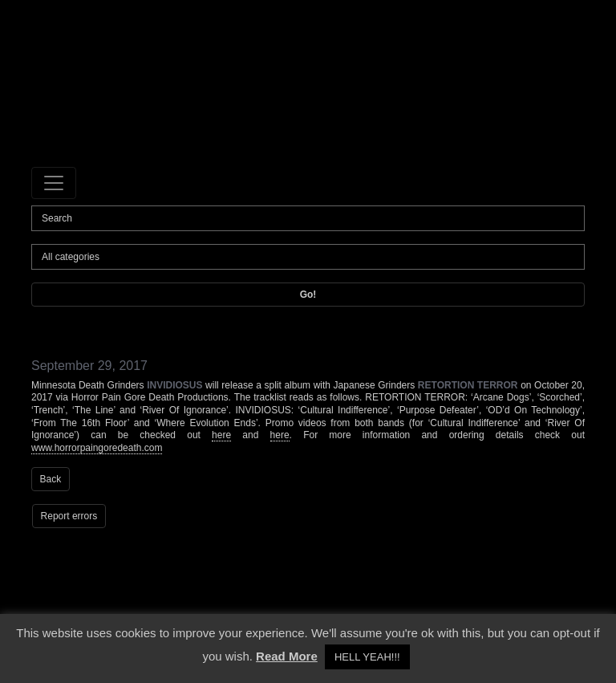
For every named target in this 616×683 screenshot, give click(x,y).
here (221, 435)
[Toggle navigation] (54, 183)
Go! (308, 295)
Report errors (69, 516)
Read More (287, 656)
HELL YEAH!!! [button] (367, 657)
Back (51, 479)
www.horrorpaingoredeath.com (97, 448)
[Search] (308, 218)
